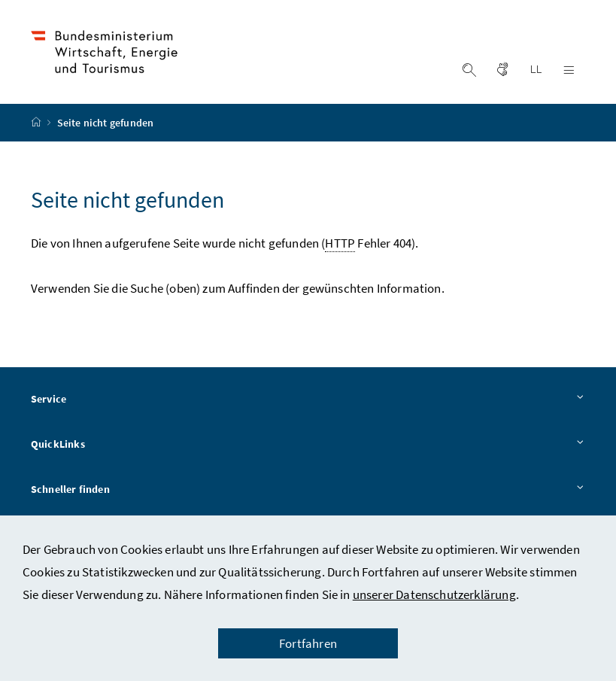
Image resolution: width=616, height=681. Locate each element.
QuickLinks (308, 445)
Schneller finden (308, 490)
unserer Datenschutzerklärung (434, 594)
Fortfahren (308, 643)
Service (308, 400)
